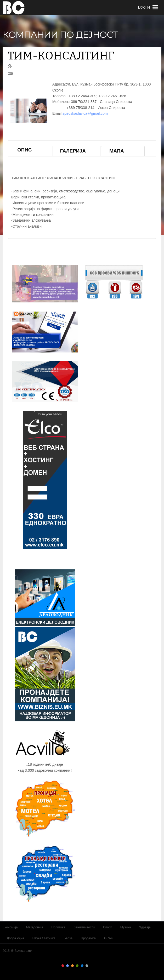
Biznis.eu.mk (14, 8)
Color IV (77, 966)
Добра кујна (15, 938)
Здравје (145, 927)
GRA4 (108, 938)
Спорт (108, 927)
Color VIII (97, 966)
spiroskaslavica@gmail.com (85, 113)
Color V (82, 966)
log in (144, 8)
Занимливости (84, 927)
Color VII (92, 966)
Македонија (35, 927)
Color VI (87, 966)
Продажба (88, 938)
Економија (10, 927)
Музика (126, 927)
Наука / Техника (44, 938)
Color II (67, 966)
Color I (63, 966)
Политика (58, 927)
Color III (72, 966)
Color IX (101, 966)
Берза (68, 938)
